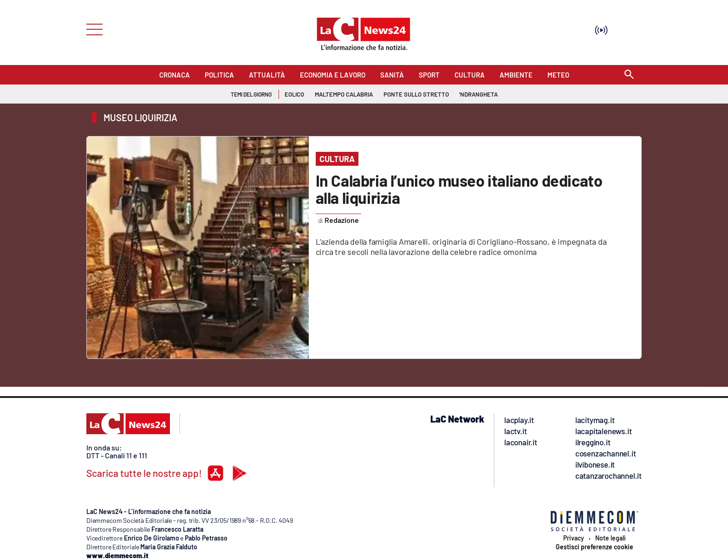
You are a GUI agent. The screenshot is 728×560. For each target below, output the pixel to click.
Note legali (611, 538)
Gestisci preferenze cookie (595, 547)
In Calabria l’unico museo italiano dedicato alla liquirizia (459, 189)
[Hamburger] (92, 29)
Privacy (574, 538)
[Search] (629, 75)
